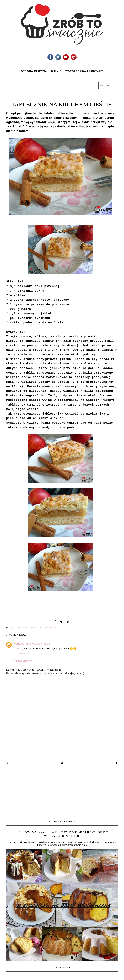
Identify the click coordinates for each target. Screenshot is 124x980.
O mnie (56, 71)
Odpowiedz (21, 654)
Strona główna (34, 71)
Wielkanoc (23, 627)
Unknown (21, 644)
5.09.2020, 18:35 (40, 644)
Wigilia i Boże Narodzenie (44, 627)
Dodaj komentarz (22, 661)
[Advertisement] (62, 793)
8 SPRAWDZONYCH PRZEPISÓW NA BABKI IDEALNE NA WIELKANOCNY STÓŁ (62, 834)
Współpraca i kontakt (84, 71)
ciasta (13, 627)
